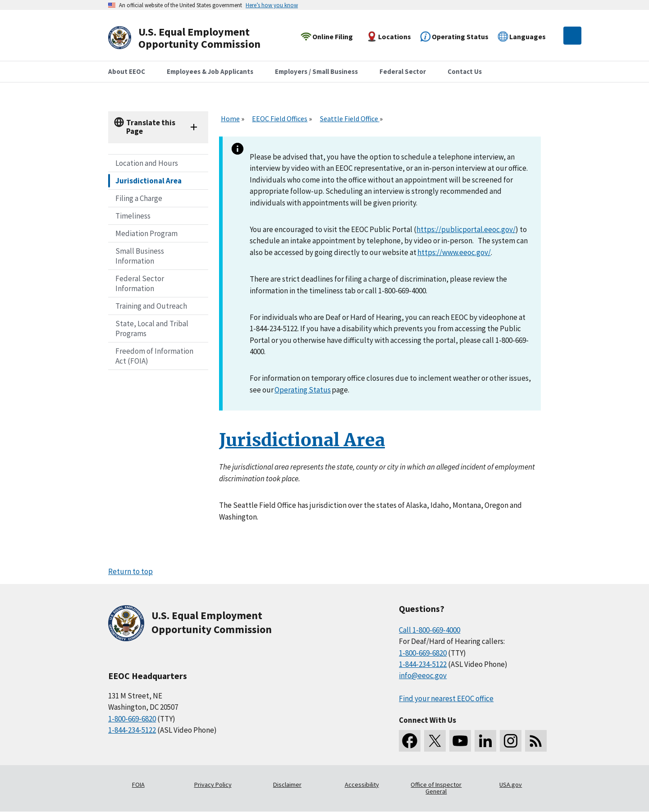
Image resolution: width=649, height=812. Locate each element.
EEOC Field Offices (280, 119)
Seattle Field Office (350, 119)
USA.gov (511, 785)
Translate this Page (151, 127)
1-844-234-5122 (132, 730)
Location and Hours (147, 163)
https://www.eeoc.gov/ (454, 252)
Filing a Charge (139, 198)
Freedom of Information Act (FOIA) (154, 356)
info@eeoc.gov (423, 675)
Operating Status (303, 390)
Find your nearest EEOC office (446, 698)
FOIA (138, 785)
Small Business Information (140, 256)
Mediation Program (146, 233)
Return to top (130, 571)
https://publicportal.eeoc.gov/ (466, 229)
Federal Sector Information (140, 283)
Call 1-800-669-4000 (430, 630)
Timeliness (133, 216)
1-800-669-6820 (132, 719)
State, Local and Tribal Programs (152, 328)
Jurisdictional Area (149, 181)
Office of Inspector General (436, 788)
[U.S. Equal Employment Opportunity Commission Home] (195, 38)
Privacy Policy (213, 785)
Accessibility (362, 785)
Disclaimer (287, 785)
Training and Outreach (151, 306)
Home (230, 119)
